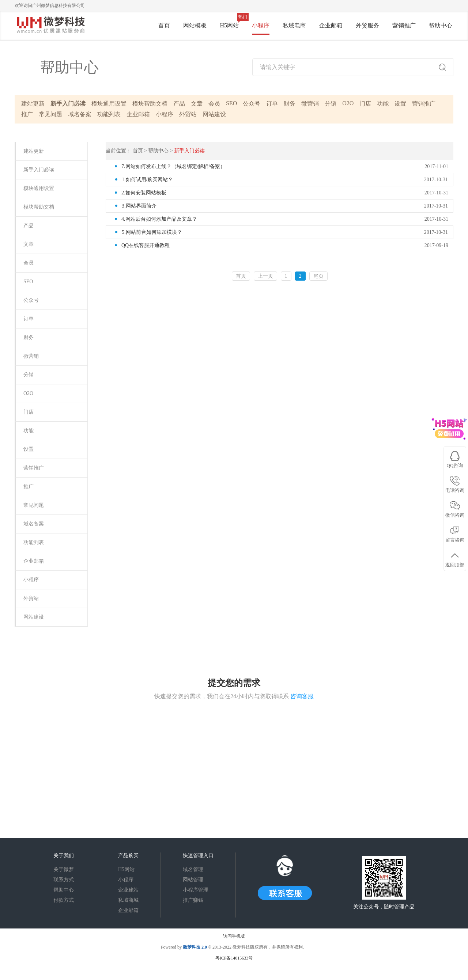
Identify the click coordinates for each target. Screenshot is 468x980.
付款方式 (64, 900)
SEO (231, 103)
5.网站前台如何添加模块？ (152, 232)
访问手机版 (234, 936)
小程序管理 (196, 890)
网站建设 (214, 114)
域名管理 (193, 869)
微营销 (310, 104)
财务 (290, 104)
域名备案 (80, 114)
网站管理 (193, 880)
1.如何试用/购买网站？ (147, 180)
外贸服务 (367, 25)
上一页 (265, 276)
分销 (331, 104)
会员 (214, 104)
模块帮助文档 (150, 104)
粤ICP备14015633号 (234, 958)
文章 (197, 104)
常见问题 (50, 114)
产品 (179, 104)
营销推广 (404, 25)
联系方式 (64, 880)
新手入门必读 (68, 104)
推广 (27, 114)
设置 (400, 104)
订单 (272, 104)
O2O (348, 103)
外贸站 (188, 114)
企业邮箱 (331, 25)
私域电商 (294, 25)
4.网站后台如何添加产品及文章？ (159, 219)
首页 (164, 25)
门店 (365, 104)
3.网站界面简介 (139, 206)
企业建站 (128, 890)
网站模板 (195, 25)
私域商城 (128, 900)
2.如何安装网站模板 (144, 193)
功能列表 (109, 114)
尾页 (318, 276)
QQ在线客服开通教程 (146, 245)
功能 (383, 104)
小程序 (261, 25)
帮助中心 (441, 25)
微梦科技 (192, 947)
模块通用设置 (109, 104)
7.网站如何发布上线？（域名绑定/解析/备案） (173, 166)
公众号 (252, 104)
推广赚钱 (193, 900)
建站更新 (33, 104)
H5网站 (229, 25)
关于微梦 (64, 869)
